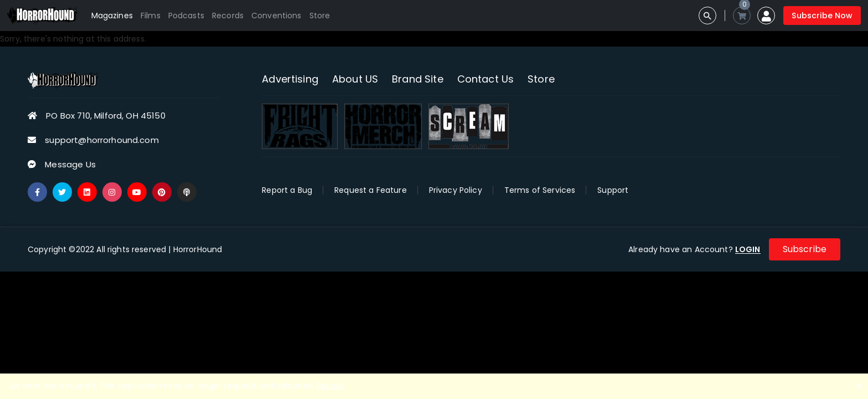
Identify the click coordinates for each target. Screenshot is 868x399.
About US (355, 79)
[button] (766, 16)
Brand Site (418, 79)
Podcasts (186, 16)
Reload (330, 386)
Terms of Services (540, 190)
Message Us (70, 164)
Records (228, 16)
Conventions (277, 16)
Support (613, 190)
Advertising (290, 79)
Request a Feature (371, 190)
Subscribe (805, 249)
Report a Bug (287, 190)
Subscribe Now (822, 16)
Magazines (112, 16)
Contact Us (486, 79)
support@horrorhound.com (102, 140)
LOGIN (748, 250)
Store (320, 16)
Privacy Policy (456, 190)
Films (151, 16)
